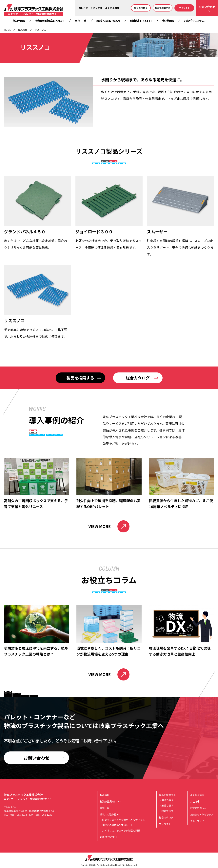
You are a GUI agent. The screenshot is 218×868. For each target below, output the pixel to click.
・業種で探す (166, 805)
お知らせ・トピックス (202, 814)
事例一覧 (81, 21)
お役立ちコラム (194, 21)
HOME (7, 30)
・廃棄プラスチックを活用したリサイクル (122, 820)
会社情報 (168, 21)
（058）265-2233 (18, 815)
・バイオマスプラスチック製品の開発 (120, 830)
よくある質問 (112, 8)
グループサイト (198, 821)
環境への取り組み (108, 21)
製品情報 (19, 21)
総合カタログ (141, 8)
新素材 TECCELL (141, 21)
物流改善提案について (50, 21)
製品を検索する (163, 8)
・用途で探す (166, 800)
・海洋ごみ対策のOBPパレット (116, 825)
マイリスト (184, 8)
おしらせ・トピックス (90, 8)
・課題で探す (166, 811)
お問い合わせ (207, 7)
